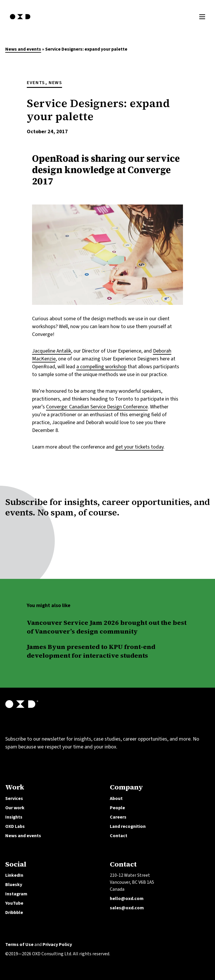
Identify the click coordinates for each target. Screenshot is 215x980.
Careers (118, 817)
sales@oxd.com (127, 908)
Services (14, 798)
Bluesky (14, 885)
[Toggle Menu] (202, 16)
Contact (119, 836)
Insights (14, 817)
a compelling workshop (101, 367)
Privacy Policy (57, 945)
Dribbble (14, 913)
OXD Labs (15, 826)
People (117, 808)
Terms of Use (19, 945)
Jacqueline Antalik (52, 351)
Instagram (16, 894)
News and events (23, 49)
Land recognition (128, 826)
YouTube (14, 903)
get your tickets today (139, 447)
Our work (15, 808)
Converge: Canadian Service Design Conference (97, 407)
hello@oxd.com (127, 899)
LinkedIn (14, 875)
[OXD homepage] (20, 20)
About (116, 798)
